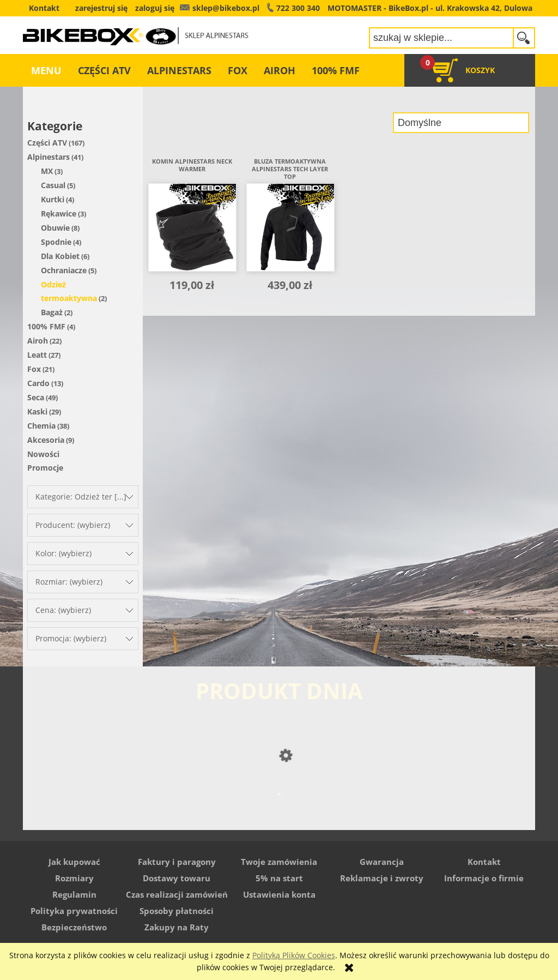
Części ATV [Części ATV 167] (47, 143)
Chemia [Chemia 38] (41, 426)
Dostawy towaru (177, 878)
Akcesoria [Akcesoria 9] (46, 440)
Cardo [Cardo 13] (38, 383)
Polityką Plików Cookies (294, 955)
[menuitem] (46, 70)
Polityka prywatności (74, 911)
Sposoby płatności (177, 911)
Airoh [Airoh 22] (38, 341)
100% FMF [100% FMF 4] (46, 326)
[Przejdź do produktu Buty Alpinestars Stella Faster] (279, 816)
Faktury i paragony (177, 862)
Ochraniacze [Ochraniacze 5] (64, 270)
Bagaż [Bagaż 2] (52, 312)
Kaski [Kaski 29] (37, 411)
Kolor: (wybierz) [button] (63, 553)
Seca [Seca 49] (36, 397)
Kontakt (484, 862)
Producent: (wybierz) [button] (73, 525)
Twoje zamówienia (279, 862)
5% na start (279, 878)
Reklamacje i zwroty (382, 878)
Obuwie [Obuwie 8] (55, 228)
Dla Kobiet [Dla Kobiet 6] (60, 256)
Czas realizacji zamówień (177, 894)
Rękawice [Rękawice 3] (59, 214)
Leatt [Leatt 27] (37, 355)
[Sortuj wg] (461, 123)
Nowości (43, 454)
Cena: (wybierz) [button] (63, 610)
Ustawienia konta (279, 894)
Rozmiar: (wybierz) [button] (69, 582)
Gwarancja (382, 862)
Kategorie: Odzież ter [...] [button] (81, 497)
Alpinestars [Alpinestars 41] (48, 157)
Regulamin (74, 894)
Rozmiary (74, 878)
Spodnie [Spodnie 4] (56, 242)
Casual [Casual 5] (53, 185)
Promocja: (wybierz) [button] (71, 638)
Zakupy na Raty (177, 927)
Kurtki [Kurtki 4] (53, 199)
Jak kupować (74, 862)
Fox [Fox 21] (34, 369)
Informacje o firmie (484, 878)
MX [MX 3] (47, 171)
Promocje (45, 468)
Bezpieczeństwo (74, 927)
